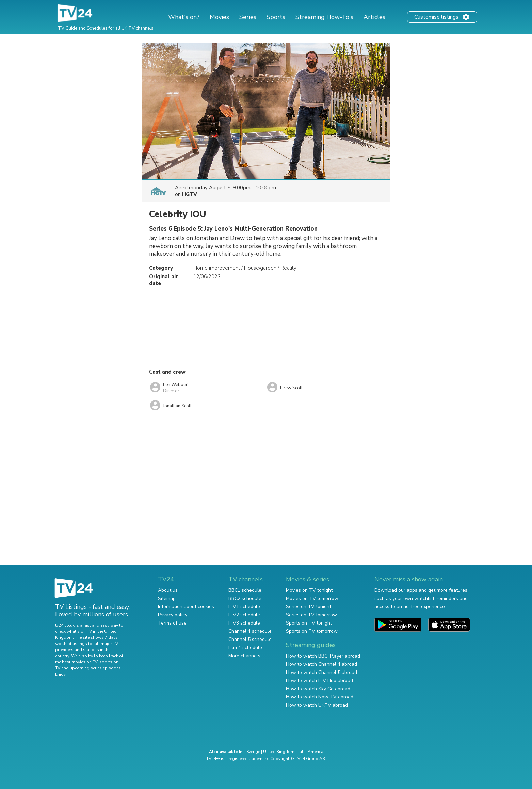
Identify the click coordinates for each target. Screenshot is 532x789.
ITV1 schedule (244, 607)
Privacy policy (173, 615)
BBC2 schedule (245, 598)
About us (168, 590)
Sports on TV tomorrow (312, 631)
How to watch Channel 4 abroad (321, 664)
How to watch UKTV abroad (317, 705)
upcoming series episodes (95, 668)
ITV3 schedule (244, 623)
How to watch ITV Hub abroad (319, 681)
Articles (374, 17)
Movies (219, 17)
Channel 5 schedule (250, 639)
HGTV (190, 194)
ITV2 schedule (244, 615)
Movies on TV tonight (309, 590)
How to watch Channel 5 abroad (321, 672)
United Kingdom (279, 752)
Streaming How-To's (324, 17)
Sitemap (167, 598)
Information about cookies (186, 607)
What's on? (184, 17)
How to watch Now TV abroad (320, 697)
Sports (276, 17)
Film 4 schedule (245, 648)
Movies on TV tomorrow (312, 598)
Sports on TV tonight (309, 623)
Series (248, 17)
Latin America (310, 752)
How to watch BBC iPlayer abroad (323, 656)
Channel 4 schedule (250, 631)
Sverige (253, 752)
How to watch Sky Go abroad (318, 689)
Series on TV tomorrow (311, 615)
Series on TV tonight (309, 607)
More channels (244, 656)
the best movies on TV (76, 662)
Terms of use (172, 623)
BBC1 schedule (245, 590)
